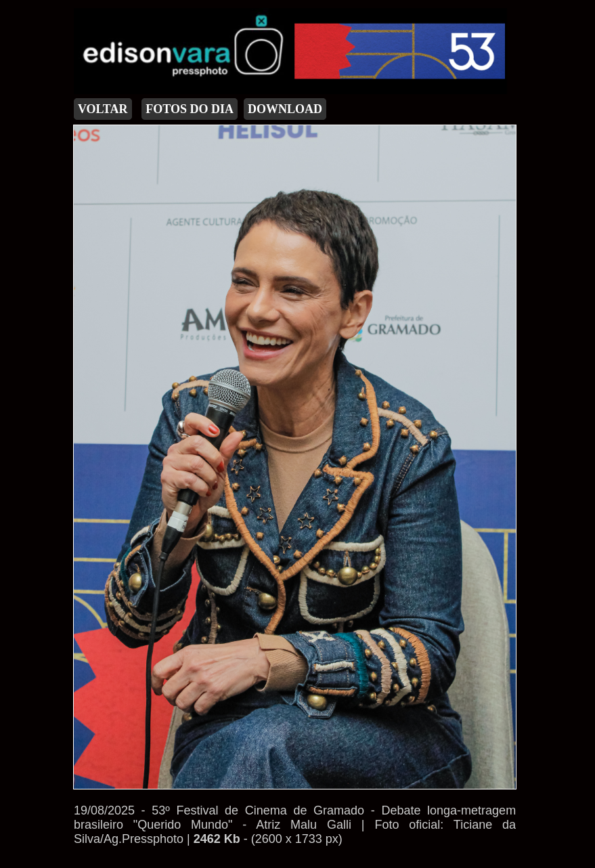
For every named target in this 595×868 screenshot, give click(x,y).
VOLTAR (103, 109)
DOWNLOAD (285, 109)
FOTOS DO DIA (190, 109)
